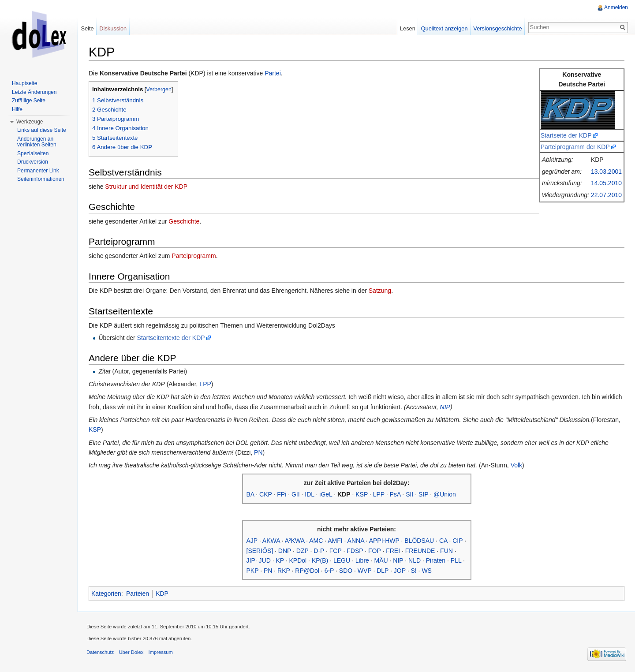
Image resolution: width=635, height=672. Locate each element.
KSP (95, 429)
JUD (265, 560)
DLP (383, 571)
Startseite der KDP (566, 135)
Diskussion (113, 28)
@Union (445, 494)
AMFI (335, 541)
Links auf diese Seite (42, 130)
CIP (458, 541)
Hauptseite (24, 83)
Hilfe (17, 109)
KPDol (298, 560)
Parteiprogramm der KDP (575, 147)
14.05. (600, 183)
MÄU (381, 560)
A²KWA (295, 541)
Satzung (380, 291)
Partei (273, 73)
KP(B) (320, 560)
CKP (266, 494)
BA (250, 494)
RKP (284, 571)
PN (258, 452)
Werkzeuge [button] (30, 122)
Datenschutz (100, 652)
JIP (251, 560)
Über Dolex (131, 652)
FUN (446, 551)
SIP (423, 494)
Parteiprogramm (194, 256)
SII (409, 494)
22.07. (600, 195)
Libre (362, 560)
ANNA (356, 541)
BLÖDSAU (419, 541)
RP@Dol (307, 571)
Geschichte (184, 221)
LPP (205, 384)
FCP (336, 551)
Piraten (436, 560)
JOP (400, 571)
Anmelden (616, 7)
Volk (516, 465)
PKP (253, 571)
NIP (445, 407)
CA (443, 541)
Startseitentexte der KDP (171, 338)
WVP (365, 571)
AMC (316, 541)
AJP (252, 541)
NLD (415, 560)
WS (427, 571)
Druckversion (33, 162)
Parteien (138, 594)
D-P (319, 551)
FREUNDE (420, 551)
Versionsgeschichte (497, 28)
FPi (282, 494)
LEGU (342, 560)
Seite (87, 28)
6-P (329, 571)
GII (296, 494)
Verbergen (159, 90)
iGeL (326, 494)
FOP (375, 551)
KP (280, 560)
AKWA (271, 541)
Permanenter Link (38, 171)
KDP (162, 594)
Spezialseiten (33, 153)
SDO (346, 571)
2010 (615, 183)
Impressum (161, 652)
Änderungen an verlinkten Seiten (37, 142)
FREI (393, 551)
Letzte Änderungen (34, 92)
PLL (456, 560)
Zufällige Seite (29, 101)
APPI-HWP (384, 541)
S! (413, 571)
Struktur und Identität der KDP (146, 187)
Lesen (408, 28)
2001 (615, 172)
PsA (395, 494)
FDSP (355, 551)
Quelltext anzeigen (444, 28)
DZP (303, 551)
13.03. (600, 172)
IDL (309, 494)
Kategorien (106, 594)
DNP (285, 551)
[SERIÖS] (260, 551)
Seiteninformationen (41, 179)
